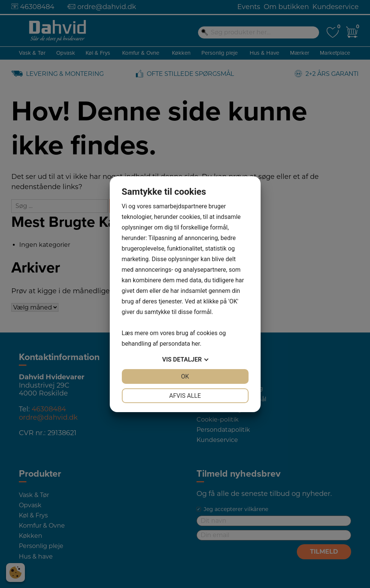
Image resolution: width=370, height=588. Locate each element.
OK (185, 376)
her (196, 344)
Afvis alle (185, 396)
